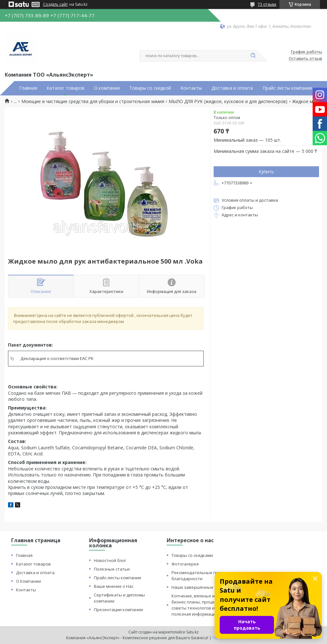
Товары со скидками (192, 555)
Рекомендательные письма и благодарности (202, 576)
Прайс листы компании (287, 88)
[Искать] (253, 56)
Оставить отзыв (305, 59)
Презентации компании (118, 610)
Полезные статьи (112, 569)
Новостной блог (110, 560)
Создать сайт (55, 4)
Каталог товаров (65, 88)
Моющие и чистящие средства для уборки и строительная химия (93, 101)
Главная (28, 88)
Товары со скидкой (150, 88)
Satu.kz (192, 632)
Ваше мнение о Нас (114, 586)
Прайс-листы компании (118, 578)
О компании (107, 88)
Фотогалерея (185, 564)
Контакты (191, 88)
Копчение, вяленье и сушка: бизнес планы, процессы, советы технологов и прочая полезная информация (201, 605)
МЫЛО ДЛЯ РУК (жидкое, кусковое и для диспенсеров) (228, 101)
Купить (266, 172)
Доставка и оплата (232, 88)
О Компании (28, 581)
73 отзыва (267, 4)
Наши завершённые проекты (202, 587)
